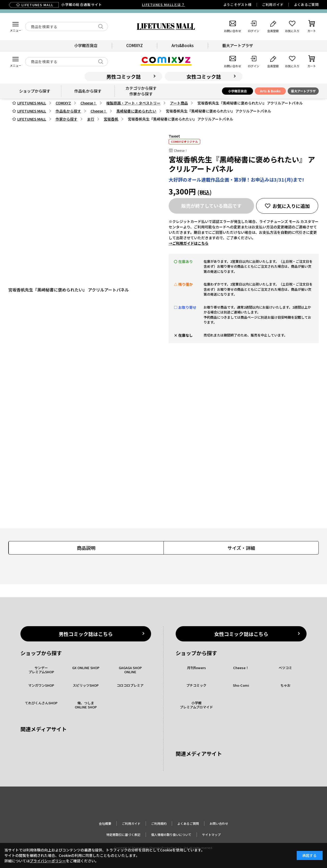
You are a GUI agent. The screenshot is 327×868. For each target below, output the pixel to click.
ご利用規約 (159, 823)
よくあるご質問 (306, 5)
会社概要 (105, 823)
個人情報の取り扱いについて (171, 835)
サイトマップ (211, 835)
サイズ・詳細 (241, 548)
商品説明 (86, 548)
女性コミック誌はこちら (241, 634)
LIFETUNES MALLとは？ (163, 5)
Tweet (174, 136)
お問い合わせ (219, 823)
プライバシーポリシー (48, 861)
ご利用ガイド (273, 5)
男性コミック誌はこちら (86, 634)
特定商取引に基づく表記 (123, 835)
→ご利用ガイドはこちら (189, 243)
